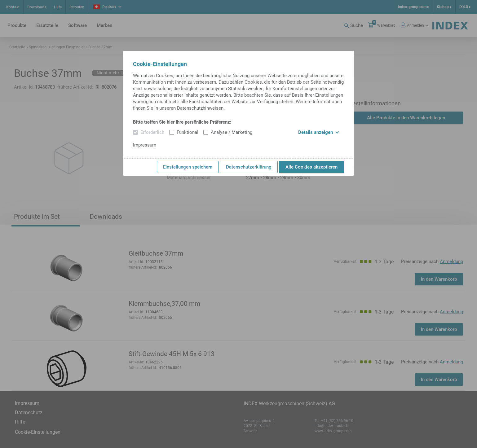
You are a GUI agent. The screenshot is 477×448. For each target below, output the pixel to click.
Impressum (145, 145)
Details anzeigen (319, 132)
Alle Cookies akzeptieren (311, 167)
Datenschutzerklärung (249, 167)
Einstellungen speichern (188, 167)
